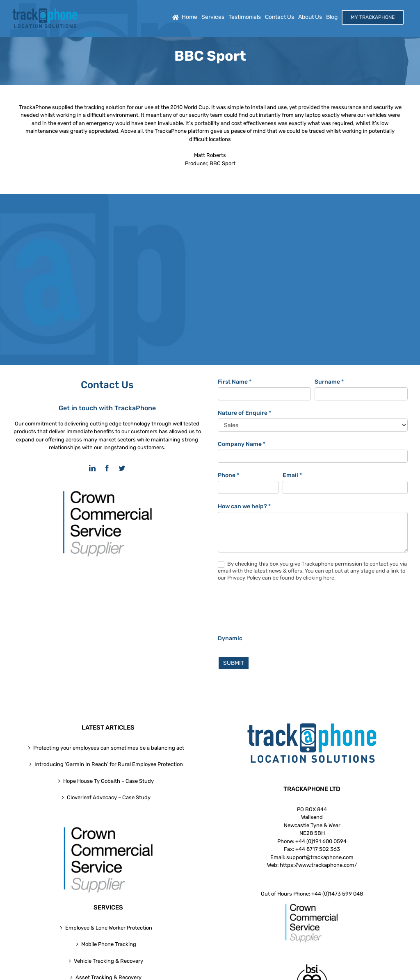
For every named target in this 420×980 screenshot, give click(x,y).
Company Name (242, 444)
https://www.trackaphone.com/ (318, 865)
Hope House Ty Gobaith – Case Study (108, 781)
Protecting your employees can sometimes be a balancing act (109, 748)
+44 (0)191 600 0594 (321, 841)
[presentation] (280, 610)
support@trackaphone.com (320, 857)
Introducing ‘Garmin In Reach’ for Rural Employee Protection (109, 764)
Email (292, 475)
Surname (329, 382)
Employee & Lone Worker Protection (109, 928)
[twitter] (122, 468)
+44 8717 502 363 (318, 849)
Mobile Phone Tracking (109, 944)
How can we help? (244, 506)
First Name (235, 382)
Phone (228, 475)
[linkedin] (92, 468)
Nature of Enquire (244, 413)
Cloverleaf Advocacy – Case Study (109, 797)
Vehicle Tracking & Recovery (108, 961)
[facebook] (107, 468)
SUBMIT (234, 663)
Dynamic (230, 638)
